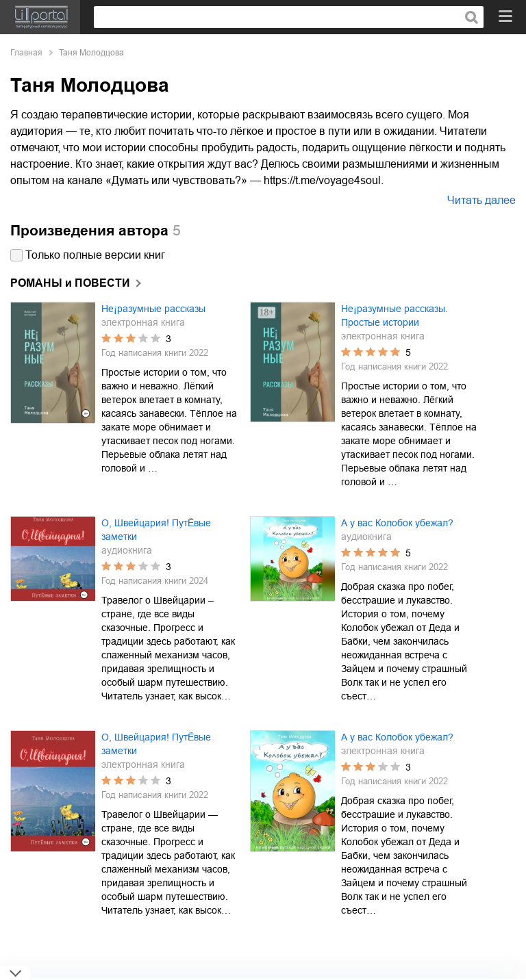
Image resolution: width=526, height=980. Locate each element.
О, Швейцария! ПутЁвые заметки (156, 530)
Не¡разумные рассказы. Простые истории (394, 315)
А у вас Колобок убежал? (397, 523)
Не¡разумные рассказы (153, 309)
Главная (26, 53)
